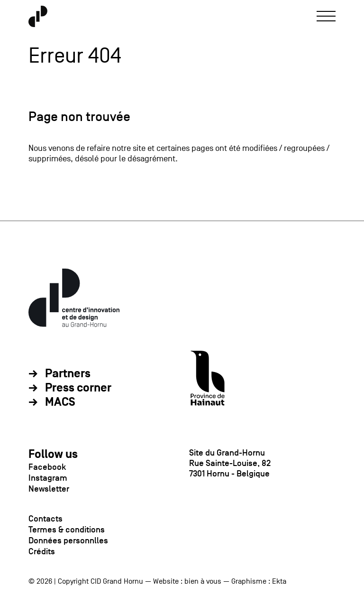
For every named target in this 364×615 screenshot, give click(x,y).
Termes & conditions (67, 530)
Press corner (78, 388)
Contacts (45, 519)
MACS (60, 402)
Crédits (42, 551)
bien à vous (203, 581)
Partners (68, 374)
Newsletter (49, 489)
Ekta (279, 581)
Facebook (47, 467)
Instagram (48, 478)
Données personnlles (68, 540)
